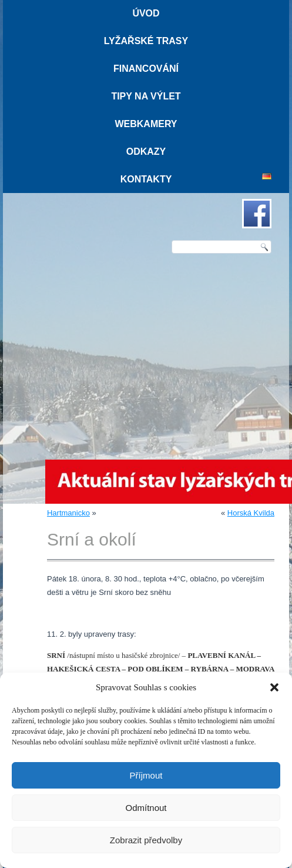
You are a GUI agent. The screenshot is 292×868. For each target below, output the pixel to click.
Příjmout (146, 775)
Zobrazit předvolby (146, 840)
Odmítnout (146, 808)
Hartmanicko (68, 513)
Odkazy (146, 152)
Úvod (146, 13)
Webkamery (146, 124)
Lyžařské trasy (146, 41)
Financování (146, 69)
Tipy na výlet (146, 96)
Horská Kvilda (251, 513)
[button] (274, 687)
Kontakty (146, 179)
